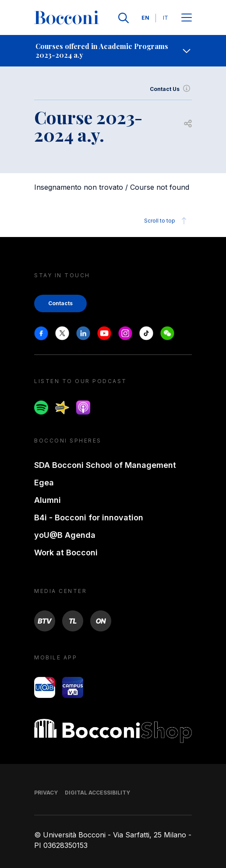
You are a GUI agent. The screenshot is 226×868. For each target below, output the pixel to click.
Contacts (60, 303)
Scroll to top (167, 221)
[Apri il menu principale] (187, 18)
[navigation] (113, 51)
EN (145, 18)
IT (166, 18)
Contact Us (171, 89)
